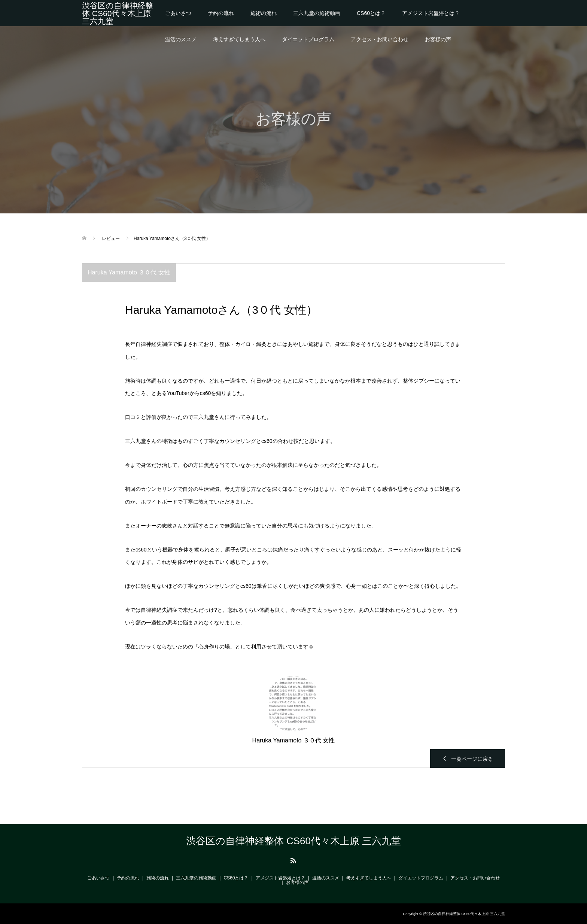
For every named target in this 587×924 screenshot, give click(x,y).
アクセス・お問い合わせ (380, 39)
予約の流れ (221, 13)
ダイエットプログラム (308, 39)
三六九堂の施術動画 (317, 13)
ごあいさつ (178, 13)
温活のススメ (181, 39)
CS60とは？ (371, 13)
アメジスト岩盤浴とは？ (431, 13)
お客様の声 (438, 39)
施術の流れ (264, 13)
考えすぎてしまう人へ (239, 39)
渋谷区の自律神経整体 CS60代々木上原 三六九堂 (118, 13)
